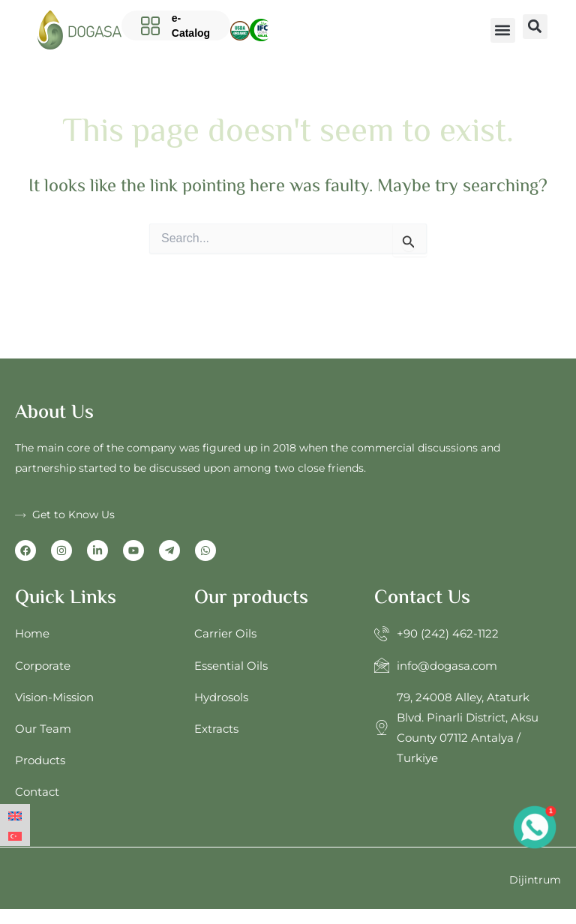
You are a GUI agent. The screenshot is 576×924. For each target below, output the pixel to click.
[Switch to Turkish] (15, 835)
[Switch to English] (15, 815)
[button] (503, 30)
